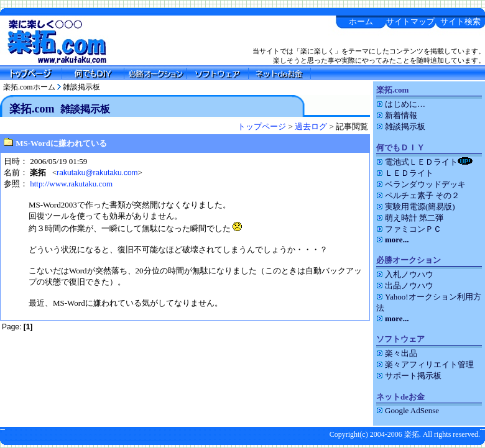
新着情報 (397, 115)
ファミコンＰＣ (409, 229)
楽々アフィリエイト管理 (425, 364)
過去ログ (311, 126)
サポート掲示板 (409, 376)
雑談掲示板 (81, 87)
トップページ (262, 126)
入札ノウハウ (405, 274)
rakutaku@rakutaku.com (97, 173)
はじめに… (401, 104)
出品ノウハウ (405, 286)
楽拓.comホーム (29, 87)
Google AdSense (408, 410)
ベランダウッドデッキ (421, 184)
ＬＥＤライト (405, 173)
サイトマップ (410, 21)
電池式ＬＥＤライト (424, 162)
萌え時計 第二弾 (410, 218)
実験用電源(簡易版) (416, 207)
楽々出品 (397, 353)
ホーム (361, 21)
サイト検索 (460, 21)
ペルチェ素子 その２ (418, 195)
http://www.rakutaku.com (71, 184)
